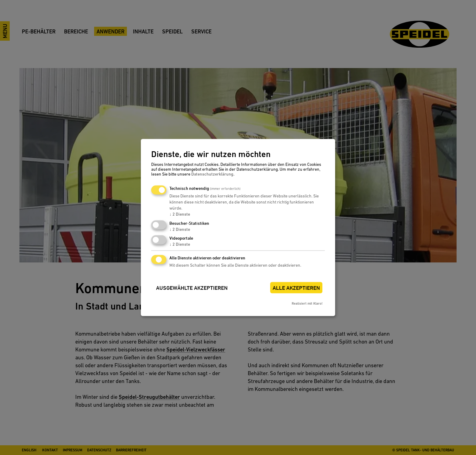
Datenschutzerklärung (212, 174)
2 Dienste (180, 214)
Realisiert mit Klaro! (307, 304)
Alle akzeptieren (296, 288)
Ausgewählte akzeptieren (192, 288)
